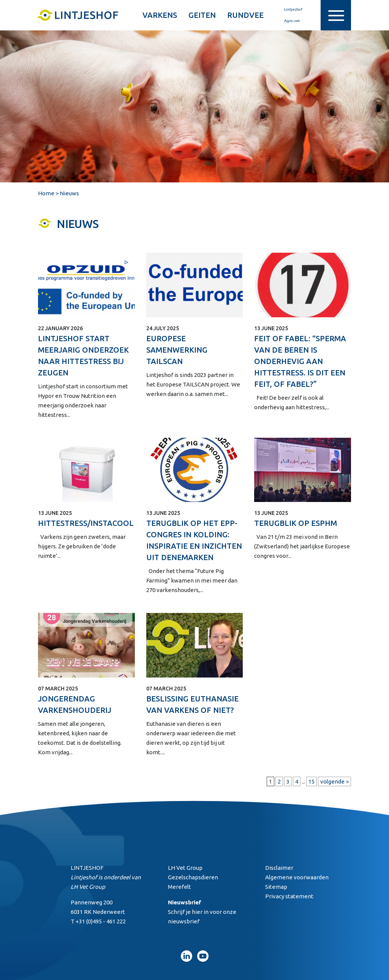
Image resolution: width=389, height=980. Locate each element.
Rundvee (245, 15)
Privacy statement (289, 896)
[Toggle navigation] (336, 15)
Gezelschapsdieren (193, 877)
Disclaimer (279, 868)
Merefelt (179, 887)
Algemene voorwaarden (297, 877)
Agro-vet (287, 21)
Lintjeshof (289, 9)
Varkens (160, 15)
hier (197, 912)
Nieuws (69, 193)
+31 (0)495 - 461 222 (101, 921)
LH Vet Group (88, 887)
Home (46, 193)
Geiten (202, 15)
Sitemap (276, 887)
